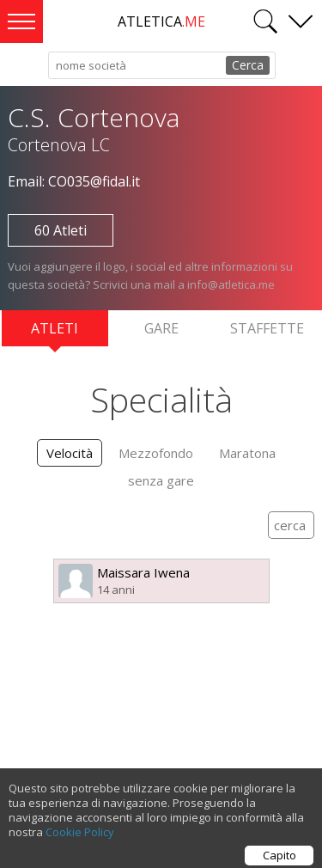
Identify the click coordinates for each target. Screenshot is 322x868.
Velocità (70, 453)
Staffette (267, 328)
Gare (161, 328)
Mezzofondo (156, 453)
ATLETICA (161, 21)
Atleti (55, 333)
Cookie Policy (80, 836)
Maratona (247, 453)
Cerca (248, 65)
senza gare (161, 480)
